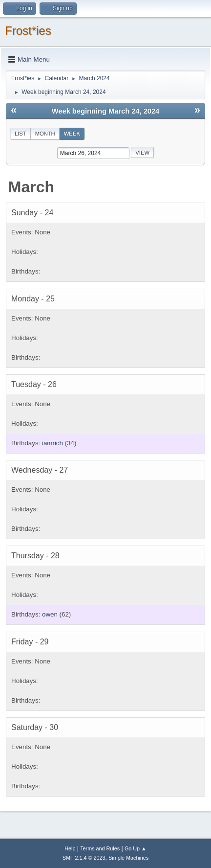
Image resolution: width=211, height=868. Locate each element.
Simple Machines (128, 858)
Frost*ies (28, 31)
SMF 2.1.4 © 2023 (84, 858)
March (31, 187)
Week (72, 134)
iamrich (53, 443)
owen (50, 614)
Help (70, 848)
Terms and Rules (100, 848)
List (21, 134)
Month (45, 134)
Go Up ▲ (136, 848)
